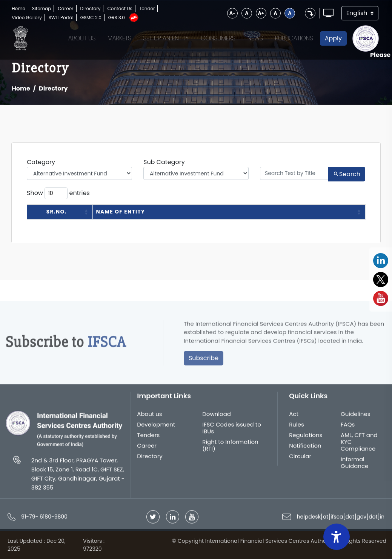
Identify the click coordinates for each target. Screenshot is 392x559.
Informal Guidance (354, 465)
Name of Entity (121, 212)
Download (217, 417)
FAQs (348, 427)
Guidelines (356, 417)
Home (18, 8)
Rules (297, 427)
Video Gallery (27, 18)
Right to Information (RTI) (230, 448)
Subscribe (204, 361)
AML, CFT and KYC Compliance (359, 445)
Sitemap (42, 8)
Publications (294, 38)
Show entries (58, 193)
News (255, 38)
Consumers (218, 38)
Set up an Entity (166, 38)
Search (347, 174)
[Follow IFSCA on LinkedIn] (173, 520)
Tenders (148, 438)
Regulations (306, 438)
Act (294, 417)
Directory (91, 8)
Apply (333, 38)
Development (156, 427)
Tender (147, 8)
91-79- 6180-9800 (44, 519)
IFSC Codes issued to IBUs (232, 431)
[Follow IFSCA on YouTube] (192, 520)
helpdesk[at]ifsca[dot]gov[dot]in (341, 519)
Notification (305, 448)
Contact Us (120, 8)
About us (149, 417)
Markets (119, 38)
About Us (82, 38)
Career (65, 8)
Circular (300, 459)
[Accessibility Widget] (337, 537)
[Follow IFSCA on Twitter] (153, 520)
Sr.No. (57, 212)
